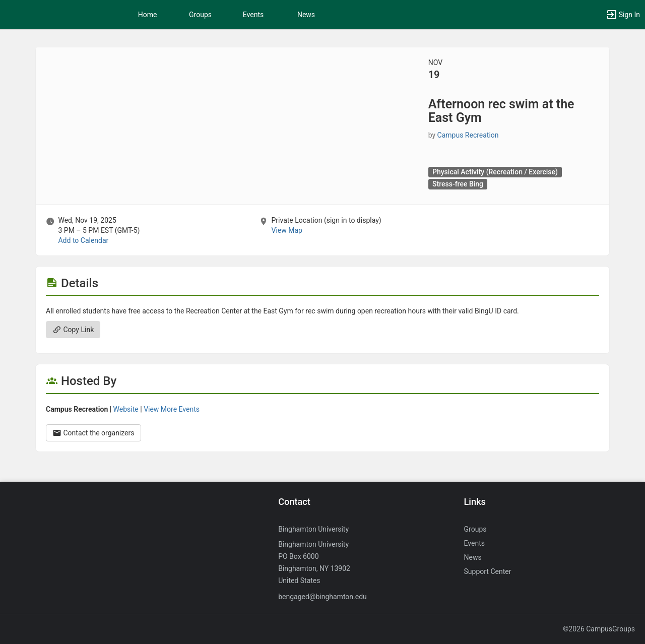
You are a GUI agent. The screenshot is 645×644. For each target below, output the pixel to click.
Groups (200, 15)
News (306, 15)
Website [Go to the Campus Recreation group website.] (126, 409)
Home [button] (148, 15)
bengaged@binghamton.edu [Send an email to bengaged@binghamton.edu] (322, 597)
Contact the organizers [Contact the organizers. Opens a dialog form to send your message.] (93, 433)
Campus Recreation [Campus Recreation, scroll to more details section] (468, 135)
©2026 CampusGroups (599, 629)
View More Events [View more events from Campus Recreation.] (172, 409)
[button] (623, 15)
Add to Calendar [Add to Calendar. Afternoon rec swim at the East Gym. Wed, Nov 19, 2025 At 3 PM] (83, 240)
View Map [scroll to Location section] (286, 230)
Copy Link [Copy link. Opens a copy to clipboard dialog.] (73, 330)
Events (253, 15)
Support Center (488, 571)
